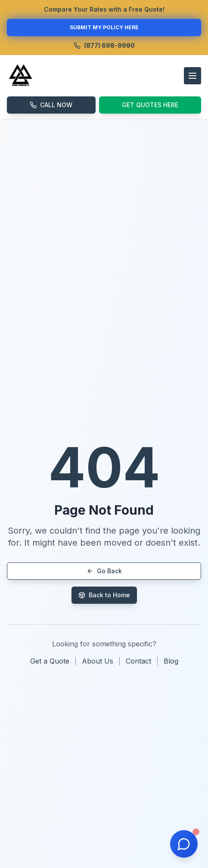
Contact (138, 661)
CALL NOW (51, 105)
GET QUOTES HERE (150, 105)
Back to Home (104, 595)
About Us (98, 661)
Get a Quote (50, 661)
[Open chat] (184, 844)
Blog (171, 661)
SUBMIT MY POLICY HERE (104, 27)
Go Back (104, 571)
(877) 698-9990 (104, 45)
